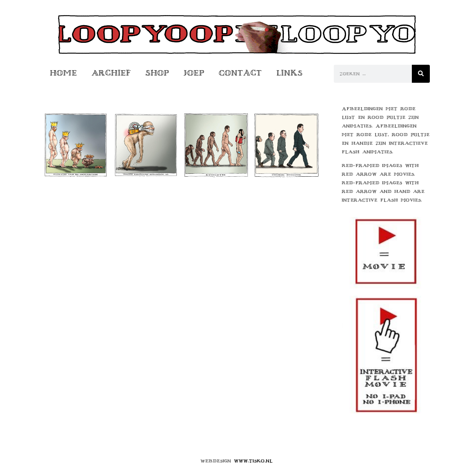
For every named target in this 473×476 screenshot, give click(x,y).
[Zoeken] (421, 74)
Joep (194, 73)
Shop (157, 73)
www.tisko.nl (253, 461)
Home (63, 73)
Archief (111, 73)
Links (289, 73)
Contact (240, 73)
